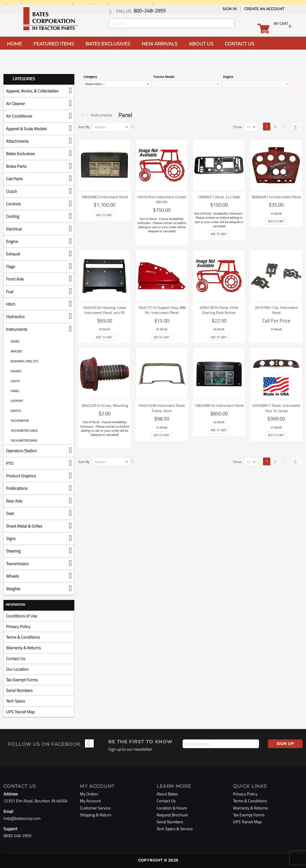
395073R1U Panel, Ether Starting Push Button (219, 310)
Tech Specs (15, 701)
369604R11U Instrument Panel (276, 197)
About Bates (167, 794)
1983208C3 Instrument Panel (105, 197)
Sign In (230, 9)
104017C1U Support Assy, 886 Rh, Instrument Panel (162, 310)
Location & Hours (172, 808)
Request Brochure (172, 815)
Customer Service (95, 808)
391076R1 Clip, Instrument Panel (276, 310)
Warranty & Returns (23, 648)
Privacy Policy (18, 627)
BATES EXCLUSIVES (108, 44)
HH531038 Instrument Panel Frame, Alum (162, 408)
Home (83, 115)
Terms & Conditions (23, 637)
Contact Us (16, 659)
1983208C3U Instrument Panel (219, 405)
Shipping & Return (96, 815)
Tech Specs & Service (175, 829)
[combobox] (172, 23)
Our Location (17, 669)
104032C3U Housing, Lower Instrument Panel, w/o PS (105, 310)
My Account (90, 801)
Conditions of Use (22, 616)
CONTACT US (239, 44)
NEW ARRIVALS (159, 44)
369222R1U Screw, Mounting (105, 405)
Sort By (84, 127)
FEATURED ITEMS (54, 44)
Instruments (101, 115)
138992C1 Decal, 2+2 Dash (219, 197)
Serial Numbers (19, 690)
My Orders (89, 794)
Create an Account (264, 9)
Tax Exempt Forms (22, 680)
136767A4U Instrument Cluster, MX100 (162, 199)
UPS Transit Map (20, 712)
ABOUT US (201, 44)
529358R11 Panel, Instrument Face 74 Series (276, 408)
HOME (14, 44)
